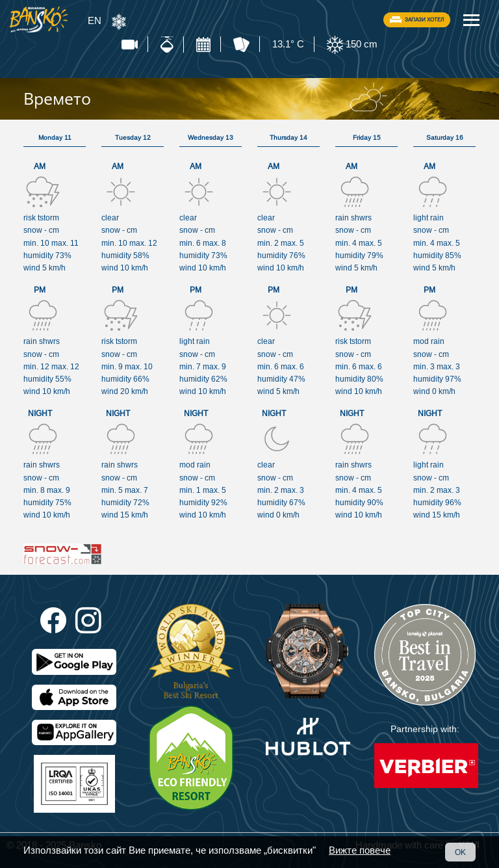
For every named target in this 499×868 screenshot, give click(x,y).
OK (460, 852)
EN (95, 20)
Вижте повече (360, 850)
